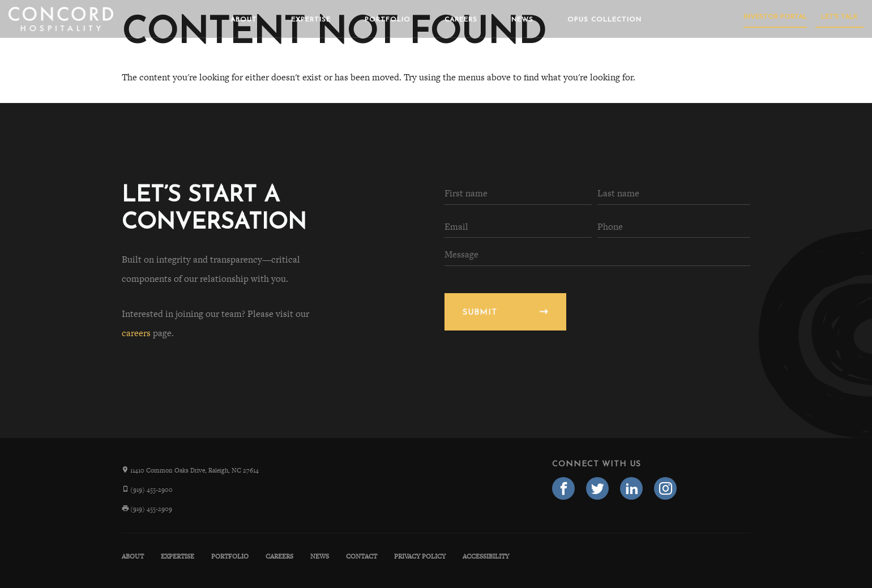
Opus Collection (604, 20)
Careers (461, 20)
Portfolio (388, 20)
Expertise (311, 20)
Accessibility (486, 556)
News (522, 20)
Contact (362, 556)
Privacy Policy (420, 556)
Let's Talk (839, 17)
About (244, 20)
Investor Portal (775, 17)
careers (136, 333)
